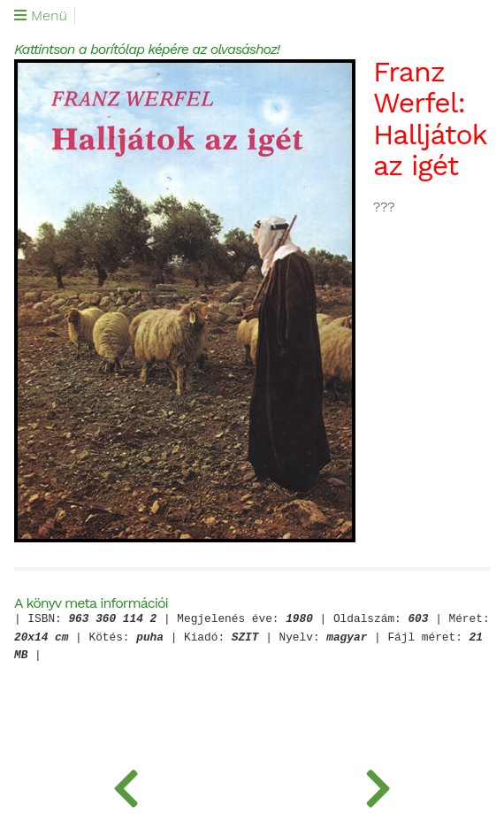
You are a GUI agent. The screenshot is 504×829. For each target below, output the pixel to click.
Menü (41, 16)
